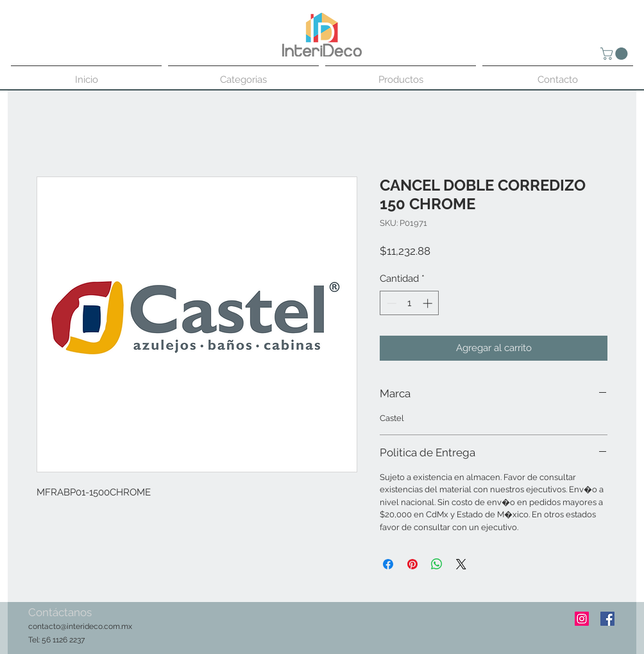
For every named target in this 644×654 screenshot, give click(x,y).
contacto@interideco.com (74, 626)
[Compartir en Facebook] (388, 564)
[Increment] (429, 303)
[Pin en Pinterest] (412, 564)
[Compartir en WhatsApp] (437, 564)
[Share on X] (461, 564)
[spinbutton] (410, 303)
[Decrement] (390, 303)
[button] (615, 54)
